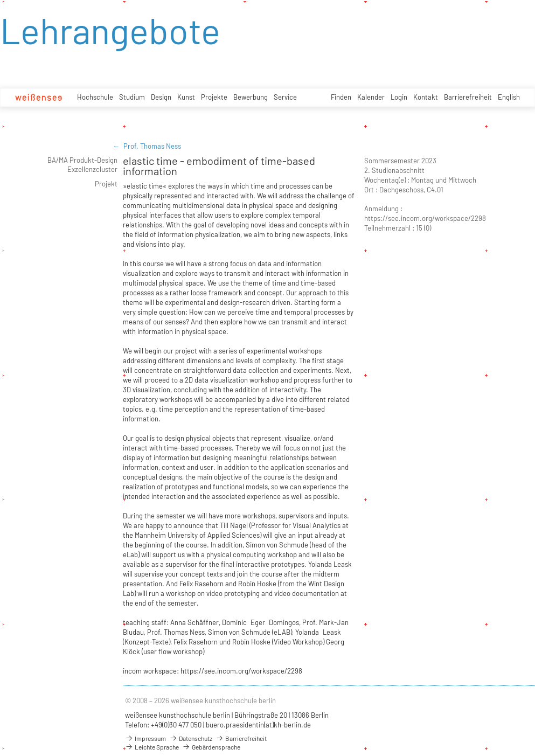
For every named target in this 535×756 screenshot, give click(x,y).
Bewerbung (251, 97)
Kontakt (426, 97)
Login (399, 97)
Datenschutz (191, 738)
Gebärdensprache (211, 747)
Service (285, 97)
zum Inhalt (0, 0)
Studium (132, 97)
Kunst (186, 97)
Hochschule (95, 97)
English (509, 97)
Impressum (145, 738)
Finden (341, 97)
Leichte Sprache (152, 747)
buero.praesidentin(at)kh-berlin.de (258, 725)
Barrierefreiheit (468, 97)
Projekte (214, 97)
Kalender (371, 97)
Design (161, 97)
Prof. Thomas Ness (152, 146)
